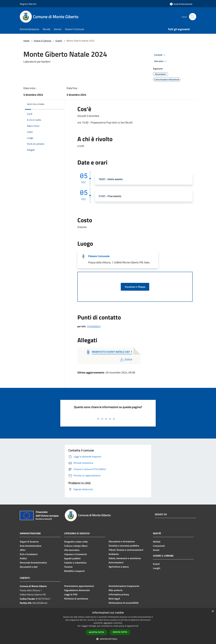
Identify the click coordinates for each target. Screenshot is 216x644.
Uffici (23, 550)
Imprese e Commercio (76, 554)
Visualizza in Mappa (135, 287)
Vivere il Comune (43, 41)
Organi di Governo (29, 542)
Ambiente (114, 554)
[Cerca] (193, 17)
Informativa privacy (119, 594)
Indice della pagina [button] (36, 104)
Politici (23, 558)
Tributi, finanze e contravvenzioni (126, 550)
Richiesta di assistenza (76, 599)
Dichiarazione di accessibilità (124, 603)
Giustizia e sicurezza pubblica (124, 546)
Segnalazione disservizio (77, 590)
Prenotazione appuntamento (79, 586)
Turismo (68, 567)
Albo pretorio (116, 590)
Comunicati (159, 546)
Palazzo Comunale (99, 256)
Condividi (160, 55)
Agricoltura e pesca (119, 567)
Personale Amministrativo (33, 563)
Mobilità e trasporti (74, 571)
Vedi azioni (161, 61)
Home (26, 41)
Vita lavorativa (72, 550)
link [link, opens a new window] (137, 626)
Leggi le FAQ (71, 594)
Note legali (114, 599)
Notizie (157, 542)
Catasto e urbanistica (75, 563)
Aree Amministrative (31, 546)
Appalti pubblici (72, 558)
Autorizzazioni (116, 562)
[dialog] (108, 626)
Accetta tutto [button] (96, 632)
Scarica (126, 359)
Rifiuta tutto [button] (120, 632)
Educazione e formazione (122, 541)
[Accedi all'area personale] (181, 4)
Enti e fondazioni (29, 554)
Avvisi (156, 550)
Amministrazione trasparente (124, 586)
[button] (108, 639)
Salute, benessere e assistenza (125, 558)
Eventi (59, 41)
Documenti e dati (29, 567)
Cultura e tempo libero (76, 546)
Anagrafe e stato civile (76, 542)
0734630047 (94, 326)
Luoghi (157, 568)
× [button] (213, 611)
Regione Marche (28, 4)
